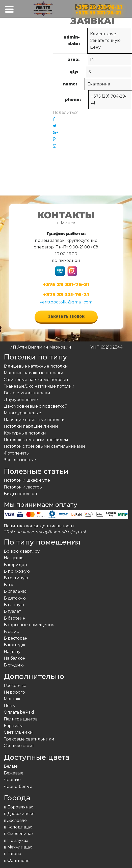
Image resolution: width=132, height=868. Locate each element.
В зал (9, 585)
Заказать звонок (66, 316)
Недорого (14, 692)
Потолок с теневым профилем (36, 440)
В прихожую (17, 571)
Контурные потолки (25, 433)
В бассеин (15, 618)
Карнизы (13, 726)
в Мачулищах (18, 847)
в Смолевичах (19, 834)
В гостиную (16, 578)
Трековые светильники (29, 739)
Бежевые (14, 773)
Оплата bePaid (19, 712)
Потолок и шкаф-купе (27, 480)
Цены (10, 706)
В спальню (15, 591)
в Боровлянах (18, 807)
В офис (11, 632)
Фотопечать (16, 453)
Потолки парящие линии (31, 426)
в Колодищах (18, 827)
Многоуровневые (22, 413)
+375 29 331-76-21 (99, 6)
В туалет (12, 611)
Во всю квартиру (22, 551)
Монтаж (12, 699)
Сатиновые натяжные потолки (36, 380)
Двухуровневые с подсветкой (36, 406)
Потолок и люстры (23, 487)
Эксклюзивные (20, 460)
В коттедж (15, 645)
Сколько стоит (19, 746)
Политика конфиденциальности (39, 526)
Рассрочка (15, 686)
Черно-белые (18, 786)
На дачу (12, 652)
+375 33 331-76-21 (98, 12)
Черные (12, 780)
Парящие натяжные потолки (34, 420)
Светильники (18, 732)
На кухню (14, 558)
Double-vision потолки (27, 393)
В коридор (15, 565)
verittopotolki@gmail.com (66, 302)
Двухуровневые (21, 400)
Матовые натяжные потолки (34, 373)
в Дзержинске (19, 814)
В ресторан (16, 638)
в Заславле (15, 820)
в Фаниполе (17, 861)
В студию (14, 665)
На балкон (15, 658)
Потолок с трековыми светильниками (44, 446)
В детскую (15, 598)
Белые (11, 766)
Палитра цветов (21, 719)
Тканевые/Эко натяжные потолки (39, 386)
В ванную (14, 605)
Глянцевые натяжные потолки (36, 366)
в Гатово (12, 854)
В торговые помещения (29, 625)
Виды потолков (20, 494)
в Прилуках (16, 840)
